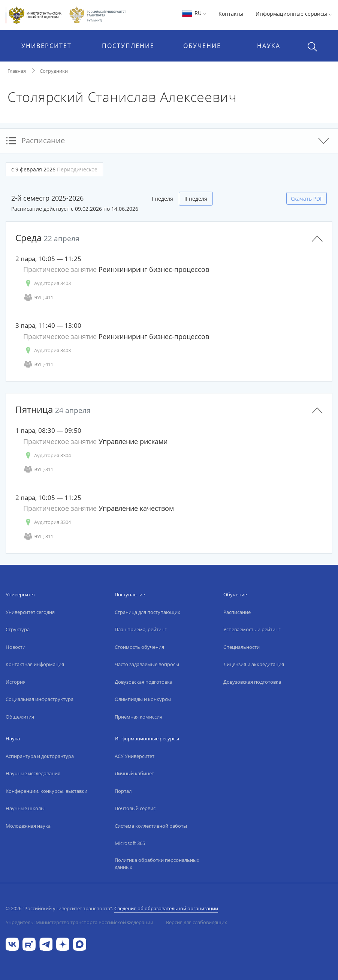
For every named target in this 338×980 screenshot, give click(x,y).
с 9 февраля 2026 (54, 169)
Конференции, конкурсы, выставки (46, 791)
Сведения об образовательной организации (166, 908)
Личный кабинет (134, 773)
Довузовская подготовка (144, 682)
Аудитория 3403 (47, 283)
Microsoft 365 (130, 843)
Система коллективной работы (151, 826)
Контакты (231, 14)
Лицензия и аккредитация (254, 664)
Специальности (242, 647)
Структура (18, 629)
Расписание (237, 612)
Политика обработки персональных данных (157, 864)
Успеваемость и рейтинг (252, 629)
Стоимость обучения (139, 647)
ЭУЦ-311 (38, 469)
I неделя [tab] (162, 199)
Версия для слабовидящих (197, 922)
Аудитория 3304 (47, 455)
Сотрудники (54, 71)
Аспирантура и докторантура (40, 756)
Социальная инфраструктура (40, 699)
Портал (123, 791)
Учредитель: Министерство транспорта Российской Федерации (79, 922)
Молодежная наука (28, 826)
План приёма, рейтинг (141, 629)
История (16, 682)
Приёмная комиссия (138, 717)
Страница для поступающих (147, 612)
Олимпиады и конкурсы (143, 699)
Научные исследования (33, 773)
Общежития (20, 717)
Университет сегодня (30, 612)
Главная (17, 71)
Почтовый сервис (135, 808)
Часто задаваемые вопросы (147, 664)
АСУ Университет (135, 756)
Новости (16, 647)
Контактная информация (35, 664)
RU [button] (194, 13)
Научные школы (25, 808)
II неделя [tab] (196, 199)
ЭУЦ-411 (38, 298)
